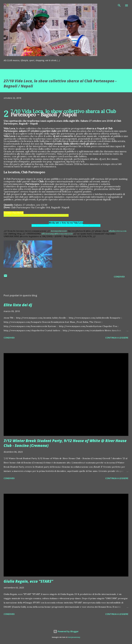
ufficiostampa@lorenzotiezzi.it (57, 234)
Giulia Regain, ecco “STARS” (28, 581)
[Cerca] (119, 5)
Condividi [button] (119, 277)
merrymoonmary (74, 637)
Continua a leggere (117, 338)
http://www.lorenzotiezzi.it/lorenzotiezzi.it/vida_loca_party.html (66, 225)
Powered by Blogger (66, 631)
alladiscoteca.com (118, 231)
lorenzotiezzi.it (59, 231)
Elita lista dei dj (18, 305)
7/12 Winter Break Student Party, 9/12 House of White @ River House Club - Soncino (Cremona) (65, 443)
